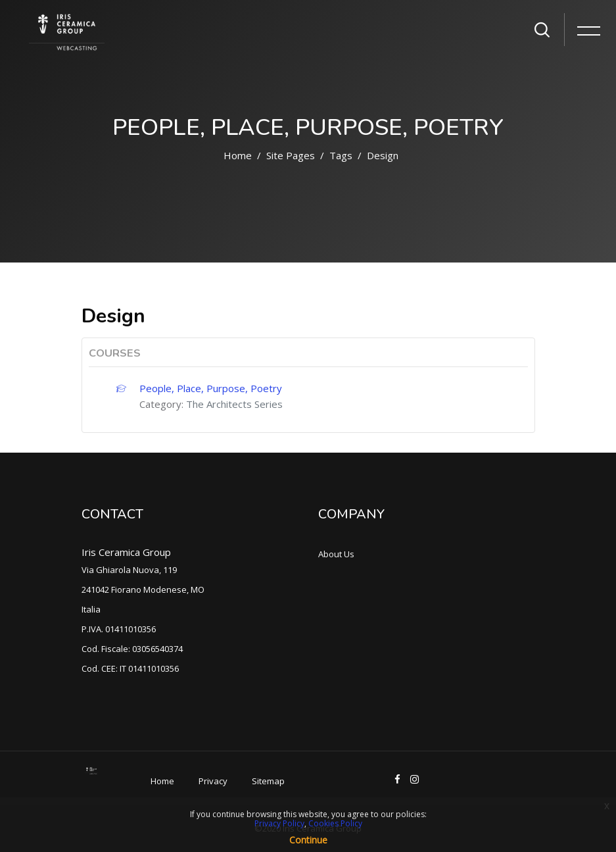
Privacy (213, 781)
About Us (336, 554)
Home (238, 155)
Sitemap (268, 781)
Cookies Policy (335, 823)
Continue (308, 840)
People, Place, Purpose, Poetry (211, 388)
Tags (341, 155)
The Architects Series (234, 404)
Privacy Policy (279, 823)
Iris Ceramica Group (126, 552)
